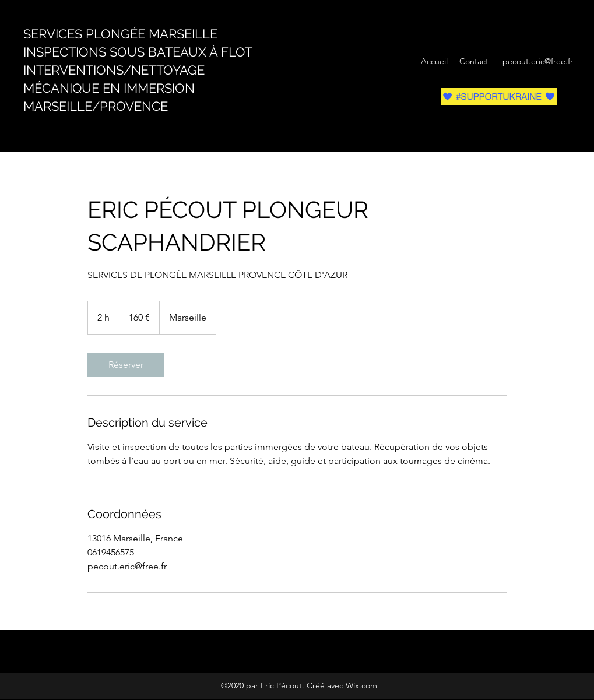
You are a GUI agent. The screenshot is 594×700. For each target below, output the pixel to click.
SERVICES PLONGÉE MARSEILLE (120, 34)
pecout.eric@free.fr (538, 61)
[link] (126, 365)
